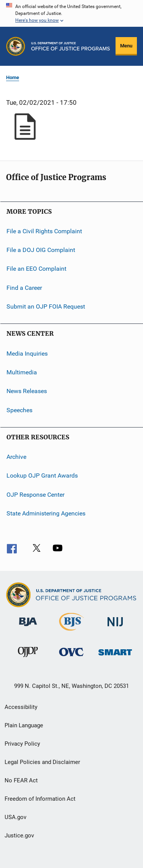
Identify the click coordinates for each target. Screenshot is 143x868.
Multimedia (22, 372)
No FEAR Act (21, 780)
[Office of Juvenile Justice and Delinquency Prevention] (28, 658)
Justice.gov (19, 835)
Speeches (19, 410)
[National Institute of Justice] (115, 628)
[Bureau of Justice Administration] (28, 627)
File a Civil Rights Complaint (44, 231)
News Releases (27, 391)
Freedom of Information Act (40, 799)
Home (13, 77)
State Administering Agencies (46, 513)
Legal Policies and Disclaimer (42, 762)
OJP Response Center (35, 494)
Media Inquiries (27, 353)
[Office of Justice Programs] (16, 46)
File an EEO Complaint (36, 269)
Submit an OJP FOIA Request (46, 306)
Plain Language (24, 725)
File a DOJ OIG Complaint (41, 250)
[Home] (71, 46)
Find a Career (24, 288)
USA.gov (15, 817)
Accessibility (21, 707)
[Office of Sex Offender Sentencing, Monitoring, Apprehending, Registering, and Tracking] (115, 657)
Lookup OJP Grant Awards (42, 475)
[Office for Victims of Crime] (71, 658)
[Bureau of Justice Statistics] (71, 632)
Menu (126, 46)
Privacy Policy (22, 744)
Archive (16, 457)
